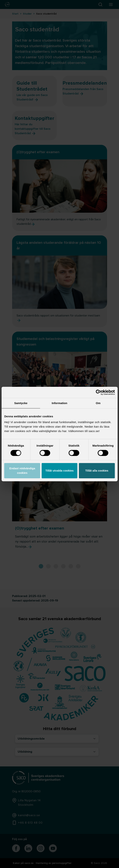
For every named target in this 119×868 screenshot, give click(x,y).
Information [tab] (60, 403)
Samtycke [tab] (21, 403)
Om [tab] (98, 403)
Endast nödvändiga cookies (22, 471)
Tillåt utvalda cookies (59, 471)
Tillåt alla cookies (97, 471)
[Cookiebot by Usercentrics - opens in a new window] (98, 392)
